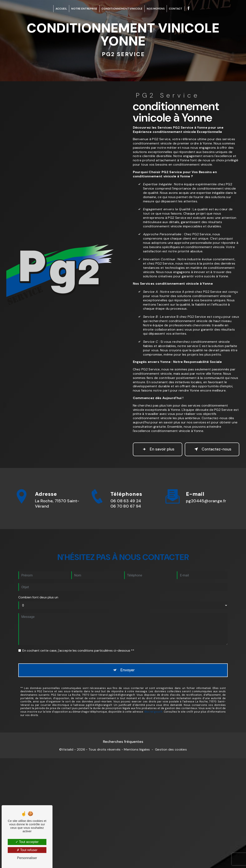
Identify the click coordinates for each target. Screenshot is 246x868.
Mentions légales (137, 755)
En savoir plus (156, 451)
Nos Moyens (156, 9)
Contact (176, 9)
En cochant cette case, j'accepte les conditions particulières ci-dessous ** (78, 642)
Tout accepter (27, 842)
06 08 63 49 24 (126, 519)
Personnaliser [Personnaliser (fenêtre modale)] (27, 858)
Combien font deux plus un (38, 589)
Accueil (61, 9)
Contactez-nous (209, 451)
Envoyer (128, 662)
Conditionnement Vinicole (122, 9)
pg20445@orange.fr (206, 492)
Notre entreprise (84, 9)
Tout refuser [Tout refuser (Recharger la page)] (27, 850)
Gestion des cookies (171, 755)
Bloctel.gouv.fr (154, 704)
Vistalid (68, 755)
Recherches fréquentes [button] (123, 747)
